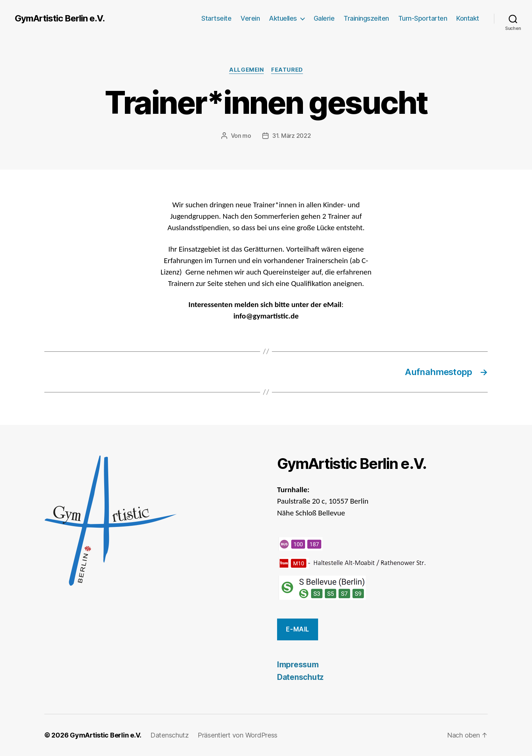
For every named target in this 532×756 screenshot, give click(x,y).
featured (287, 70)
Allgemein (246, 70)
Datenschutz (300, 677)
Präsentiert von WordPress (238, 735)
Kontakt (468, 18)
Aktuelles (283, 18)
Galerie (324, 18)
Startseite (216, 18)
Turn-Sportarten (423, 18)
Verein (250, 18)
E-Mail (297, 629)
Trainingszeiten (366, 18)
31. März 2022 (292, 136)
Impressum (298, 665)
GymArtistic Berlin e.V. (60, 18)
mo (247, 136)
